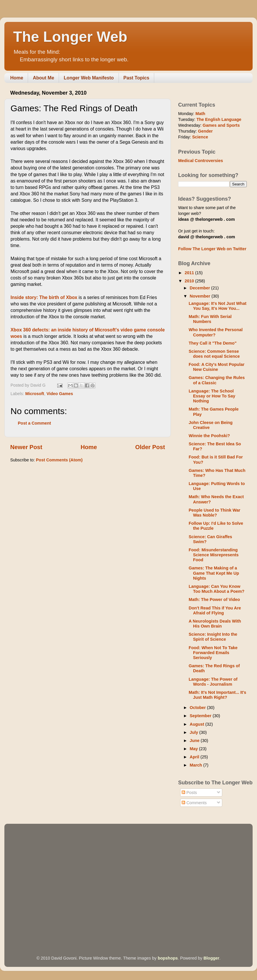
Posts (189, 793)
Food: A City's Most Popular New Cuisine (217, 367)
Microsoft (35, 394)
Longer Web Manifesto (89, 78)
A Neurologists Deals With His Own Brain (215, 624)
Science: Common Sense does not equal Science (214, 354)
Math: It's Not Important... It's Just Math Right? (217, 695)
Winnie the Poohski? (209, 436)
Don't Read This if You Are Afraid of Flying (215, 610)
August (198, 724)
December (201, 288)
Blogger (211, 958)
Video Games (60, 394)
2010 (190, 281)
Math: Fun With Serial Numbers (210, 319)
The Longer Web (70, 37)
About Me (43, 78)
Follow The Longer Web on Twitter (212, 249)
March (197, 765)
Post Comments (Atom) (59, 460)
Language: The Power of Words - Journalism (213, 682)
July (195, 732)
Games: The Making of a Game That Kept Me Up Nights (214, 573)
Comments (194, 803)
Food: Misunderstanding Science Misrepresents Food (214, 555)
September (201, 716)
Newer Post (26, 447)
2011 (190, 273)
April (195, 757)
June (195, 741)
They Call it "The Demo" (213, 343)
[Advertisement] (55, 881)
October (198, 708)
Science (200, 137)
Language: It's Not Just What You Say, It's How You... (218, 306)
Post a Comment (34, 423)
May (195, 749)
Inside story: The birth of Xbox (44, 297)
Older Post (150, 447)
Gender (205, 131)
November (201, 296)
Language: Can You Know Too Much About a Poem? (217, 589)
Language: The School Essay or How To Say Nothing (212, 396)
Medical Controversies (201, 161)
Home (17, 78)
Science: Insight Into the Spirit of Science (213, 637)
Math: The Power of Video (214, 600)
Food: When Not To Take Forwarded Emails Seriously (213, 653)
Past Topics (137, 78)
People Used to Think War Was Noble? (215, 513)
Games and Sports (221, 125)
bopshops (168, 958)
